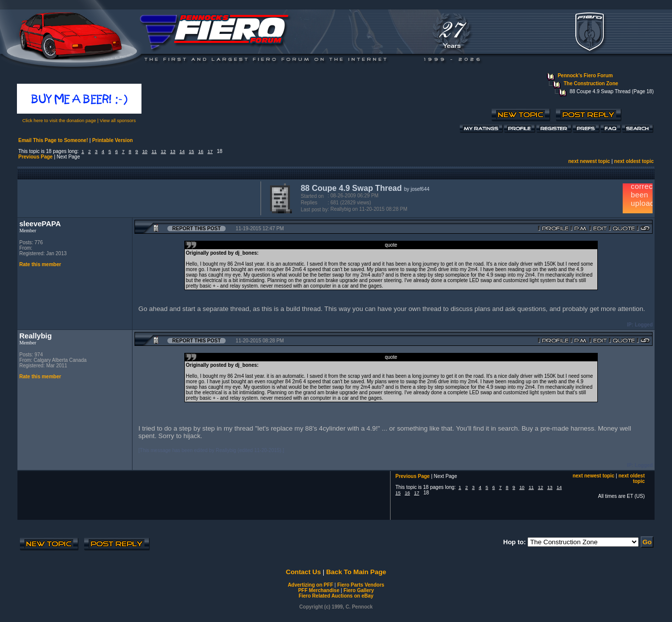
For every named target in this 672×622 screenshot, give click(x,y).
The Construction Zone (591, 83)
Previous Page (36, 157)
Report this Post (197, 229)
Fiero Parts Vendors (361, 585)
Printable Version (113, 140)
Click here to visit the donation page (59, 121)
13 (173, 152)
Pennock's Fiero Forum (585, 76)
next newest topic (589, 161)
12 (163, 152)
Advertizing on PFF (311, 585)
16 (201, 152)
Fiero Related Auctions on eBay (336, 596)
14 (182, 152)
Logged (644, 325)
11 (154, 152)
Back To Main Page (356, 572)
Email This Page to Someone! (53, 140)
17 (210, 152)
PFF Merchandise (319, 590)
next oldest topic (634, 161)
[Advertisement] (137, 197)
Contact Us (303, 572)
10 (144, 152)
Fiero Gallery (358, 590)
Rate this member (40, 264)
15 (191, 152)
